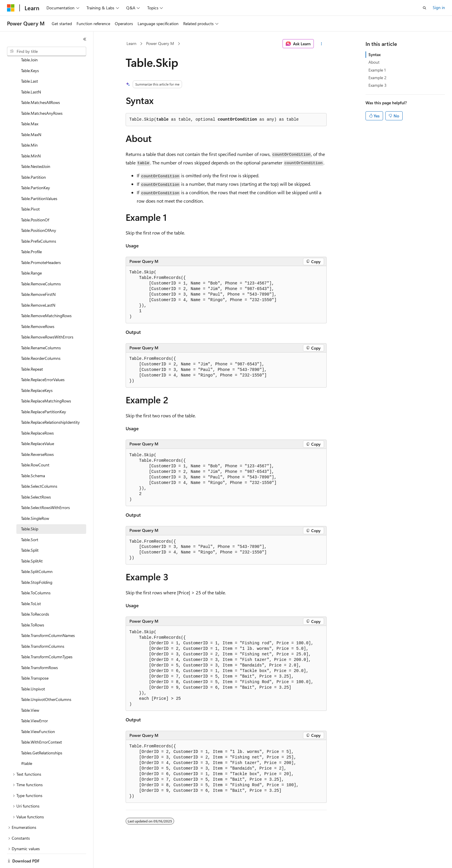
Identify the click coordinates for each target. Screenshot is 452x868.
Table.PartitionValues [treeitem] (39, 178)
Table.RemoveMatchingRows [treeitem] (46, 295)
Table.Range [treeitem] (31, 253)
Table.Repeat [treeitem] (32, 349)
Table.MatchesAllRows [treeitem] (40, 82)
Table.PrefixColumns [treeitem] (39, 221)
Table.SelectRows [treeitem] (36, 477)
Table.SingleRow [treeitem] (35, 498)
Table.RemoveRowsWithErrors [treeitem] (47, 317)
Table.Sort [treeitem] (30, 519)
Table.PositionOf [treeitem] (35, 200)
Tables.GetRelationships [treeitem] (42, 733)
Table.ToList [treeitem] (31, 583)
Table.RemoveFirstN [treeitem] (38, 274)
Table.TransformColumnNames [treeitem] (48, 615)
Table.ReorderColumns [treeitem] (41, 338)
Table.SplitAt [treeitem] (32, 541)
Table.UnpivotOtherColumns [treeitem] (46, 679)
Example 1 (377, 70)
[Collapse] (85, 39)
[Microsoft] (11, 8)
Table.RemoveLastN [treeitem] (38, 285)
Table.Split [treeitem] (30, 530)
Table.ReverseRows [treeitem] (37, 434)
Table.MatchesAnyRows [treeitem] (42, 93)
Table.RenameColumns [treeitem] (41, 328)
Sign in (439, 7)
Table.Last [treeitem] (30, 61)
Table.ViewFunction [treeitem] (38, 711)
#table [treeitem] (27, 743)
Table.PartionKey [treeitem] (35, 167)
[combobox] (47, 51)
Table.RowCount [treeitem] (35, 445)
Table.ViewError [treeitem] (34, 701)
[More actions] (321, 44)
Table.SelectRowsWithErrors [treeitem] (45, 487)
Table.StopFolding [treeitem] (37, 562)
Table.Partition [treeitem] (33, 157)
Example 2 (377, 78)
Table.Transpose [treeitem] (35, 658)
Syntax (375, 54)
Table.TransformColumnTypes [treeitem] (47, 637)
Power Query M (160, 43)
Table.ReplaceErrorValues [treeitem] (43, 359)
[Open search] (425, 8)
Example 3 (377, 85)
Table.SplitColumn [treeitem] (37, 551)
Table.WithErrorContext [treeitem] (41, 722)
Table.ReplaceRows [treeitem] (37, 413)
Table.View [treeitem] (30, 690)
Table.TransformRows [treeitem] (39, 647)
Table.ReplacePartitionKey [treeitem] (44, 392)
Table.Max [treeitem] (30, 104)
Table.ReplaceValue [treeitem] (38, 423)
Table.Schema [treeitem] (33, 455)
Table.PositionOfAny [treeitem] (39, 210)
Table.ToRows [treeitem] (33, 605)
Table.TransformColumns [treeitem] (43, 626)
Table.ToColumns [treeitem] (36, 573)
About (374, 62)
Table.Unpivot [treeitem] (33, 669)
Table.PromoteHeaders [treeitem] (41, 242)
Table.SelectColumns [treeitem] (39, 466)
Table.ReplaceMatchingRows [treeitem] (46, 381)
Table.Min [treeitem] (29, 125)
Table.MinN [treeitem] (31, 136)
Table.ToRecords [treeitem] (35, 594)
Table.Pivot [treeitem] (30, 189)
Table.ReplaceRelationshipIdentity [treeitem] (50, 402)
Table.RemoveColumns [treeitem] (41, 264)
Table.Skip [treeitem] (30, 509)
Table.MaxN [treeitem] (31, 114)
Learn (131, 43)
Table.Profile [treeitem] (31, 231)
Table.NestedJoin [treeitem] (36, 146)
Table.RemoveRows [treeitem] (38, 306)
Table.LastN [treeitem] (31, 72)
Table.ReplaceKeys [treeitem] (37, 370)
